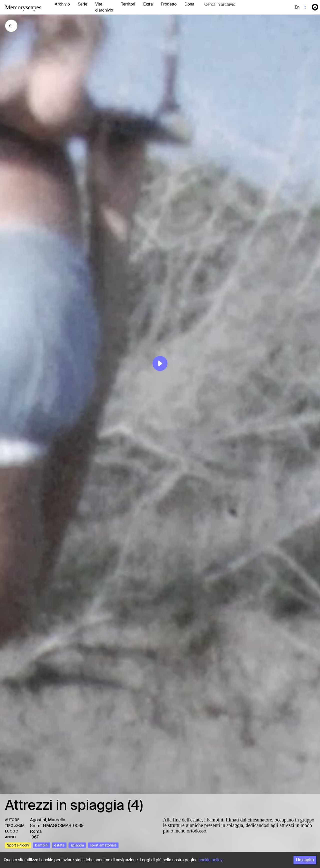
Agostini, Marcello (48, 820)
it (305, 7)
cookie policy (210, 860)
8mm (35, 825)
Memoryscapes (23, 7)
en (297, 7)
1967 (34, 837)
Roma (36, 831)
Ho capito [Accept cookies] (305, 860)
